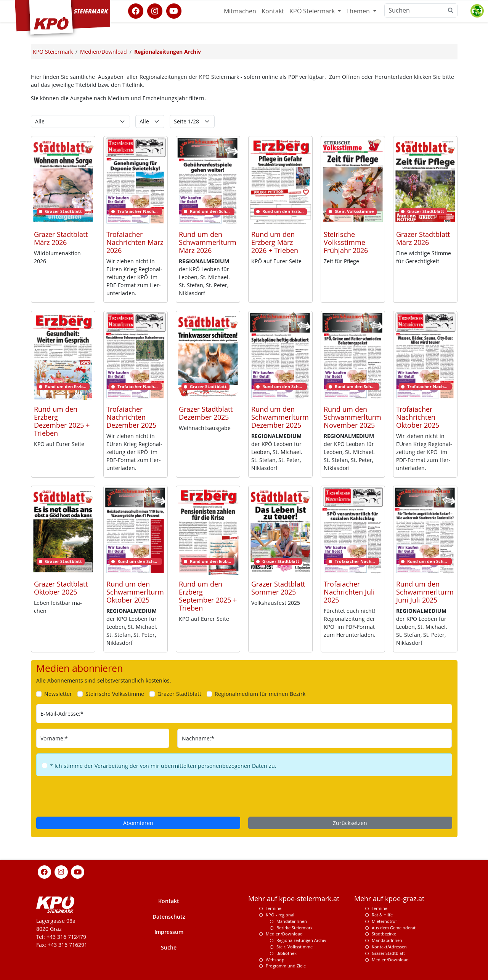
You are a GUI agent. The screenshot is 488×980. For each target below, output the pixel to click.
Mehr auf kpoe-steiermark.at (294, 899)
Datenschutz (169, 917)
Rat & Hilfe (382, 915)
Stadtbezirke (384, 934)
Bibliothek (287, 953)
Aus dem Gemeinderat (394, 928)
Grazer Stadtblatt (388, 953)
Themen (359, 11)
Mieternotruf (384, 921)
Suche (169, 947)
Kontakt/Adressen (389, 947)
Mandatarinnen (292, 921)
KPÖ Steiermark (313, 11)
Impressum (169, 932)
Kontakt (273, 11)
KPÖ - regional (280, 915)
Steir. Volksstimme (295, 947)
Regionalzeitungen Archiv (301, 940)
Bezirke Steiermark (295, 928)
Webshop (275, 960)
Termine (274, 908)
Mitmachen (240, 11)
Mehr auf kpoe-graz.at (389, 899)
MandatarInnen (387, 940)
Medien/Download (284, 934)
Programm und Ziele (286, 966)
